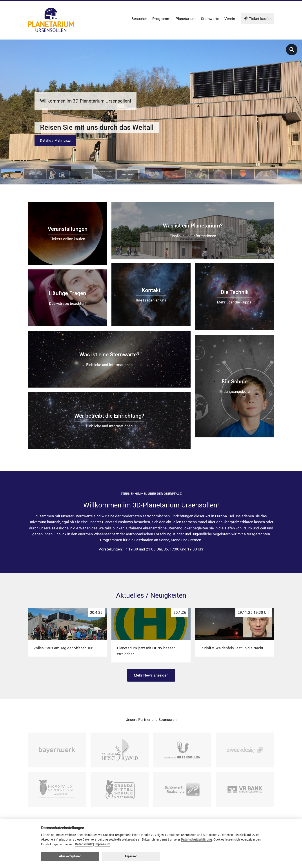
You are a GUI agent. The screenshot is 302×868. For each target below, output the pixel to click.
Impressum (102, 844)
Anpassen (131, 856)
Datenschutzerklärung (196, 840)
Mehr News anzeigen (151, 675)
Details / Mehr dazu (55, 141)
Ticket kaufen (257, 19)
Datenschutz (84, 844)
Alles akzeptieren (70, 856)
